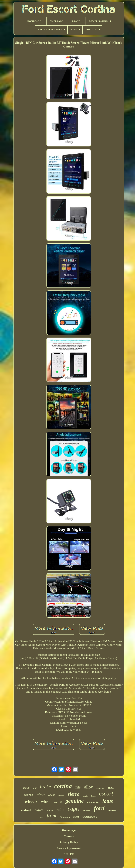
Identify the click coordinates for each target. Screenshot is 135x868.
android (26, 810)
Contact (69, 836)
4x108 (58, 802)
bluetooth (65, 817)
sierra (74, 794)
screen (61, 795)
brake (45, 787)
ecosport (90, 817)
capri (74, 809)
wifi (35, 788)
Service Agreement (69, 848)
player (39, 810)
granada (87, 811)
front (51, 816)
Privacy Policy (69, 842)
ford (99, 808)
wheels (31, 801)
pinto (41, 795)
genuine (74, 801)
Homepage (69, 830)
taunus (50, 810)
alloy (89, 787)
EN (66, 854)
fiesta (93, 796)
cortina (63, 786)
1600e (111, 788)
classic (93, 802)
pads (26, 788)
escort (106, 794)
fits (78, 787)
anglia (85, 796)
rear (42, 818)
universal (100, 788)
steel (76, 817)
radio (60, 810)
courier (112, 810)
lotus (108, 801)
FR (72, 854)
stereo (29, 795)
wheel (46, 802)
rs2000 (52, 795)
